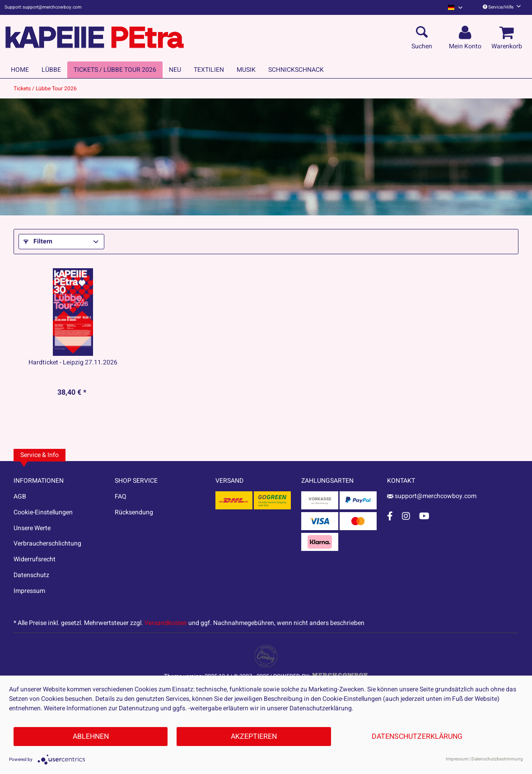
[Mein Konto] (467, 33)
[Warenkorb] (508, 33)
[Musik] (246, 70)
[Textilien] (209, 70)
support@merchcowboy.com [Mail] (432, 496)
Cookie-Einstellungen (43, 512)
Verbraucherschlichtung (47, 543)
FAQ (121, 497)
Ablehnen (91, 737)
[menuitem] (455, 7)
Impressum (29, 591)
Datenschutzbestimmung (497, 759)
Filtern (38, 241)
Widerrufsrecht (35, 559)
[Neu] (175, 70)
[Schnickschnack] (296, 70)
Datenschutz (31, 575)
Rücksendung (134, 512)
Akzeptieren (254, 737)
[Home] (20, 70)
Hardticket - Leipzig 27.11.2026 (73, 363)
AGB (20, 497)
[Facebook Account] (390, 516)
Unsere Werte (32, 528)
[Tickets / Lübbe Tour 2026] (115, 70)
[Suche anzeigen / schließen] (422, 33)
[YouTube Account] (424, 516)
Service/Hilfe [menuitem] (502, 7)
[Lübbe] (51, 70)
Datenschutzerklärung (417, 737)
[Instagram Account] (406, 516)
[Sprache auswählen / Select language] (455, 7)
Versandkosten (166, 623)
